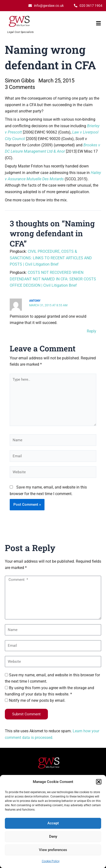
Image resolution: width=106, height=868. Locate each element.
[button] (99, 782)
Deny (53, 836)
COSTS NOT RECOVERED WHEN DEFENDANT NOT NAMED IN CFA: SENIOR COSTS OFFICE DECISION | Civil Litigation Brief (53, 279)
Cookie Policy (51, 861)
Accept (53, 823)
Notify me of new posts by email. (37, 700)
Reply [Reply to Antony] (92, 331)
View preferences (53, 850)
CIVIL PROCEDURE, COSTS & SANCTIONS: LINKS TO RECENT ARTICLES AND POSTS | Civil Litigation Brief (51, 258)
